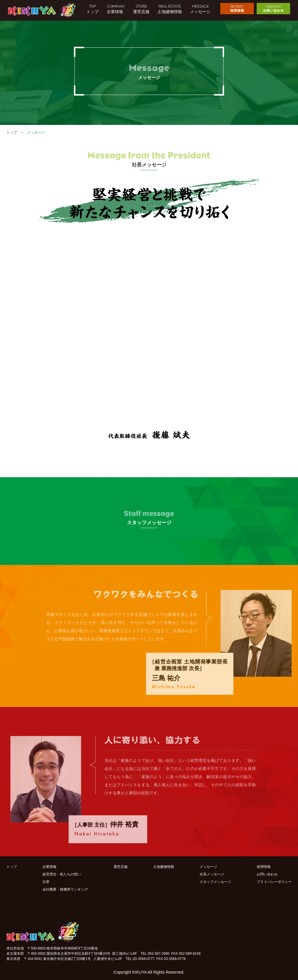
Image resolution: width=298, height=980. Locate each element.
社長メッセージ (212, 874)
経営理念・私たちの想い (62, 874)
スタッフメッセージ (215, 882)
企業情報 (49, 867)
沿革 (46, 882)
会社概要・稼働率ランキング (65, 889)
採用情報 (264, 867)
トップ (12, 132)
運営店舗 (120, 867)
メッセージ (208, 867)
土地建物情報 (164, 867)
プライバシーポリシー (274, 882)
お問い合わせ (267, 874)
